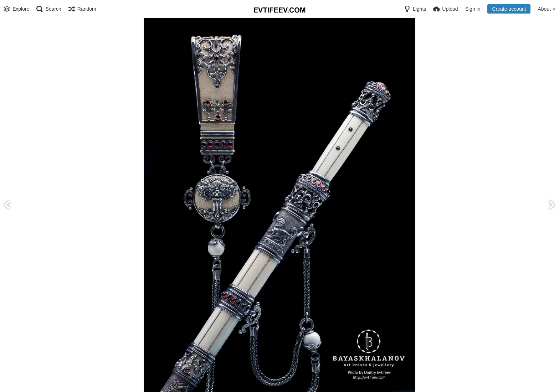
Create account (509, 9)
